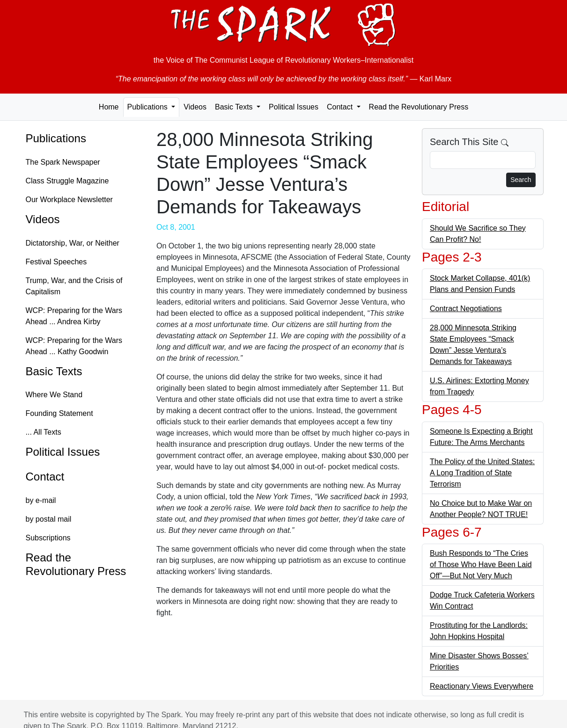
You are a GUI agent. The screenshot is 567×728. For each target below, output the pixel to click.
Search (521, 180)
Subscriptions (48, 538)
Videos (195, 107)
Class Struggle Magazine (67, 181)
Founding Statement (59, 413)
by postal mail (49, 519)
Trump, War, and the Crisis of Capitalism (74, 286)
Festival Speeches (56, 262)
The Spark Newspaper (63, 162)
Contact (45, 477)
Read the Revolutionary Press (419, 107)
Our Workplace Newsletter (69, 200)
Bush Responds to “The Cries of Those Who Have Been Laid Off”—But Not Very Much (481, 564)
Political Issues (294, 107)
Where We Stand (54, 395)
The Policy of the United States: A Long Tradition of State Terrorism (482, 473)
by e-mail (41, 500)
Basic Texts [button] (235, 107)
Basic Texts (54, 371)
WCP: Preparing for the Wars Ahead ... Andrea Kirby (74, 316)
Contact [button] (341, 107)
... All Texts (44, 432)
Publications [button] (149, 107)
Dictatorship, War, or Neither (73, 243)
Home (109, 107)
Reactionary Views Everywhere (482, 686)
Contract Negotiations (466, 309)
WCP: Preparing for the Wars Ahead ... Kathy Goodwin (74, 346)
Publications (56, 138)
